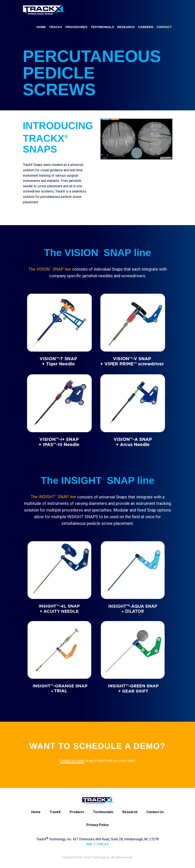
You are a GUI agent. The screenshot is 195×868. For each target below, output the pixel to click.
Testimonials (102, 27)
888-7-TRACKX (97, 844)
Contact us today (72, 761)
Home (41, 27)
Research (126, 27)
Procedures (76, 27)
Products (77, 812)
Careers (146, 27)
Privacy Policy (97, 825)
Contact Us (155, 812)
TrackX (56, 27)
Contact (164, 27)
